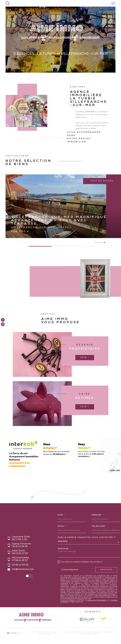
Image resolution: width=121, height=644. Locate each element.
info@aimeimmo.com (23, 569)
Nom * (61, 515)
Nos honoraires (70, 632)
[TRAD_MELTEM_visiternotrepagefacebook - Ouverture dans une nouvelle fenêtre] (3, 320)
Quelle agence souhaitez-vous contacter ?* (87, 538)
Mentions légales (92, 632)
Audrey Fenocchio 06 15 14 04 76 (21, 545)
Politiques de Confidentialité (97, 600)
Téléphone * (99, 526)
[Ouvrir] (8, 3)
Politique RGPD (85, 634)
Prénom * (97, 515)
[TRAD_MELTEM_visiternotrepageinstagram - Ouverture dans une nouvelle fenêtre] (3, 324)
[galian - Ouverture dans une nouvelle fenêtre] (87, 619)
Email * (62, 526)
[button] (52, 64)
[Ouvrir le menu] (113, 3)
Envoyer (106, 570)
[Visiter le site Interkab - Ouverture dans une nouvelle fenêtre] (101, 619)
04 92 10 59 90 (20, 565)
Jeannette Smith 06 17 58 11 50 (21, 538)
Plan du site (81, 632)
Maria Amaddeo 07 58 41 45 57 (20, 559)
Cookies (94, 634)
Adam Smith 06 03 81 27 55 (20, 552)
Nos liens (109, 632)
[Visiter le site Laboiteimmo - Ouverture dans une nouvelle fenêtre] (14, 633)
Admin (102, 632)
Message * (64, 549)
